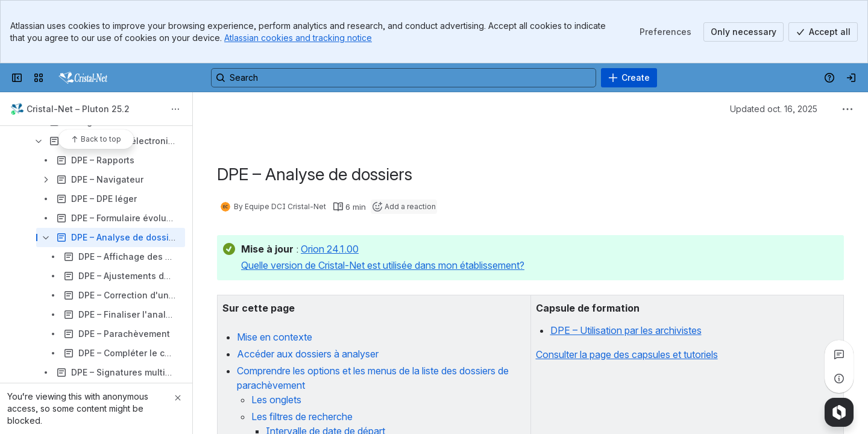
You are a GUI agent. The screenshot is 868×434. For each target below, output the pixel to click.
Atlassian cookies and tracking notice (298, 38)
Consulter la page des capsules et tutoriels (627, 354)
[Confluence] (82, 78)
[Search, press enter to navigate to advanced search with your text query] (404, 78)
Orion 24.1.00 (330, 249)
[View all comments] (839, 354)
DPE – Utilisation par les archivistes (626, 330)
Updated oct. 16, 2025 (774, 109)
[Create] (629, 78)
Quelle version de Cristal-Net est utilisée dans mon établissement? (383, 265)
